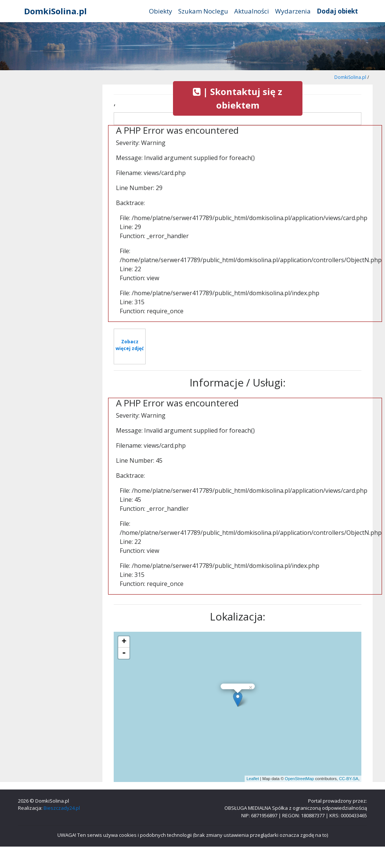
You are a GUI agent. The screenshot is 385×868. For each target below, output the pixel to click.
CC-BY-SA (349, 779)
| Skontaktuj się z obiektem (238, 98)
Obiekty (161, 11)
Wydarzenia (293, 11)
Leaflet (253, 779)
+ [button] (124, 642)
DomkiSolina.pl (55, 11)
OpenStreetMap (299, 779)
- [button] (124, 653)
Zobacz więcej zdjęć (130, 345)
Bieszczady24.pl (62, 808)
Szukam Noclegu (203, 11)
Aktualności (252, 11)
